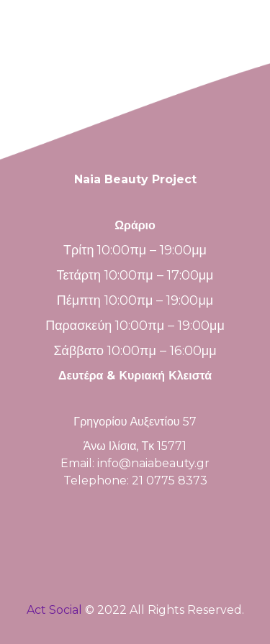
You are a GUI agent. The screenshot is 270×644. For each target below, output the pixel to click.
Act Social (54, 610)
